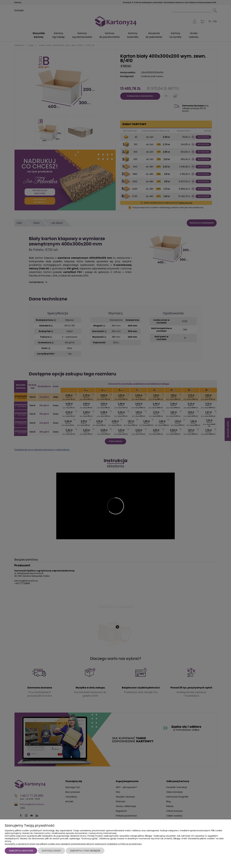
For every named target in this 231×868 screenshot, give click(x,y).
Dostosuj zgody (51, 851)
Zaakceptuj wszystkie (21, 851)
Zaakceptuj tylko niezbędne (85, 851)
